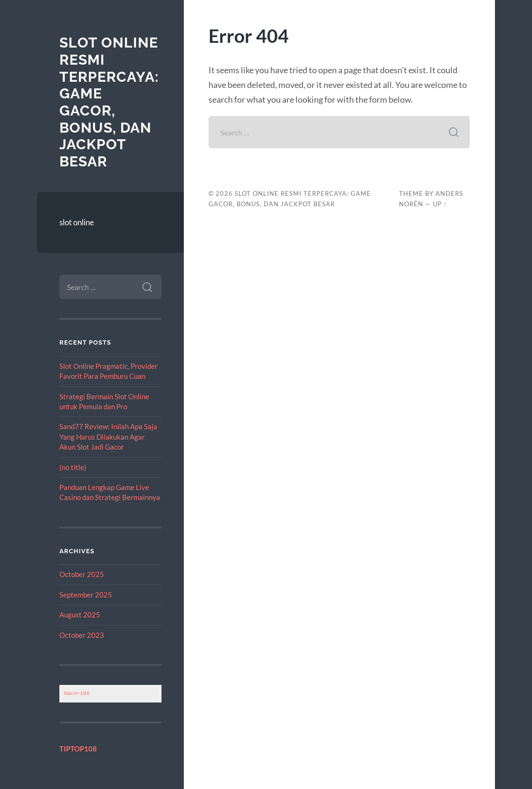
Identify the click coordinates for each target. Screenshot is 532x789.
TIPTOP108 (78, 749)
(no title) (73, 467)
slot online (77, 222)
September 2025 (86, 595)
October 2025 (82, 574)
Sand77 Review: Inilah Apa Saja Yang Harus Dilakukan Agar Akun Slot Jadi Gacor (108, 437)
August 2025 (80, 615)
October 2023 (82, 635)
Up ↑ (440, 204)
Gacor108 (77, 693)
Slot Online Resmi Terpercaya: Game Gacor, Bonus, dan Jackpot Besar (109, 102)
